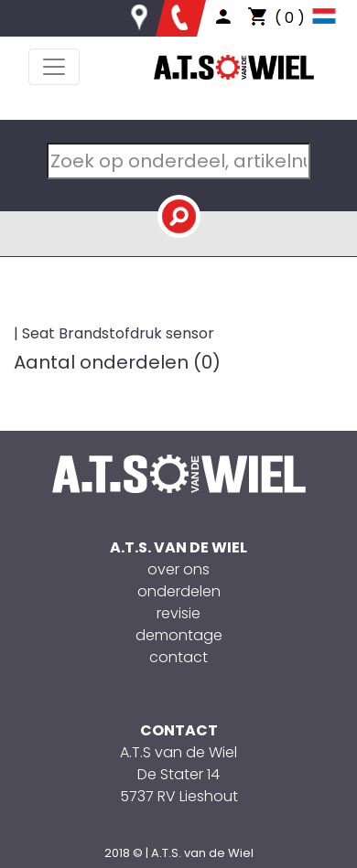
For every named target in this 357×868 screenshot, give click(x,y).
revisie (178, 613)
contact (178, 657)
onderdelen (179, 591)
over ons (178, 569)
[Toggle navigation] (54, 67)
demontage (179, 635)
